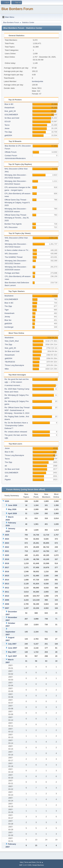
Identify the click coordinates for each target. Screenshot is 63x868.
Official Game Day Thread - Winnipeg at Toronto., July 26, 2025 (17, 218)
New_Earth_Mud (12, 341)
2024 (7, 539)
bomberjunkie (38, 81)
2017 (7, 567)
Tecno (7, 125)
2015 (7, 576)
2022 (7, 547)
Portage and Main (12, 273)
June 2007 (12, 648)
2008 (7, 604)
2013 (7, 584)
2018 (7, 563)
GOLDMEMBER (11, 115)
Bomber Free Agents (13, 224)
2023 (7, 543)
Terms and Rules (30, 862)
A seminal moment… (13, 385)
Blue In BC (9, 104)
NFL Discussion (11, 227)
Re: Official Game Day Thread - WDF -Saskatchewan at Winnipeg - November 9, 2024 (18, 410)
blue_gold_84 (10, 111)
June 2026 (12, 505)
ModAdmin (9, 296)
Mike (7, 369)
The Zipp (8, 132)
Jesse (7, 128)
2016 (7, 572)
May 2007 (12, 652)
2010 (7, 596)
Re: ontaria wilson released (16, 432)
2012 (7, 588)
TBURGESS (10, 362)
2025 (7, 535)
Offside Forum (11, 152)
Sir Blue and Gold (12, 118)
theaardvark (9, 108)
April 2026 (12, 513)
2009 (7, 600)
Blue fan (8, 320)
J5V (6, 476)
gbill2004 (8, 135)
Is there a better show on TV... (17, 250)
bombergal (9, 327)
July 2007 (12, 644)
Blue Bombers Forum (17, 9)
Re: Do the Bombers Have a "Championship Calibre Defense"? (16, 425)
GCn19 (8, 121)
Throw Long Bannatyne (14, 365)
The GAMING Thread (14, 257)
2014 (7, 580)
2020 (7, 555)
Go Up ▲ (40, 862)
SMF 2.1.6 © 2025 (25, 865)
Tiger (7, 310)
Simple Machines (38, 865)
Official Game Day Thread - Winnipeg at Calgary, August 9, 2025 (17, 203)
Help (21, 862)
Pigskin (8, 480)
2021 (7, 551)
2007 (7, 608)
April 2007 (12, 656)
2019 (7, 559)
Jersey (7, 317)
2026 (7, 501)
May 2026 (12, 509)
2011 (7, 592)
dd (6, 466)
